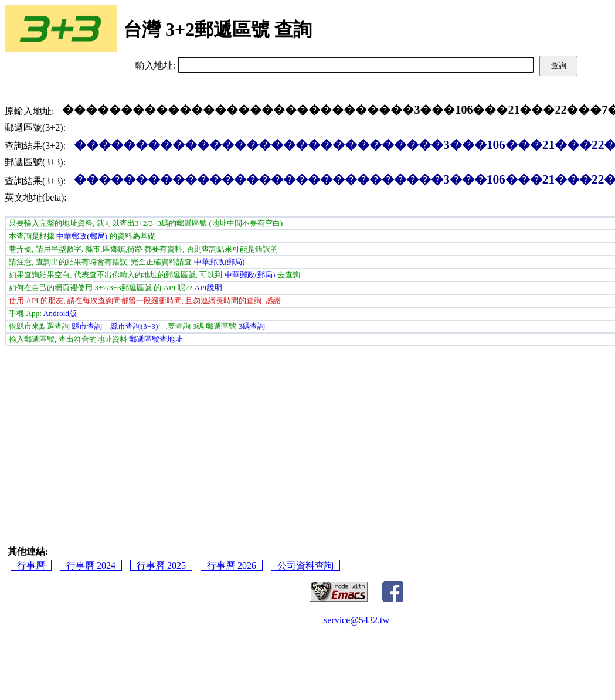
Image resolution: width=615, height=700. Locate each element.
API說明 (208, 288)
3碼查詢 (252, 326)
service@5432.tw (356, 620)
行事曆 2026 (232, 565)
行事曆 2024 (91, 565)
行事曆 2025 (161, 565)
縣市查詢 (87, 326)
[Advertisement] (357, 434)
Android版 (60, 313)
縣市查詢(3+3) (134, 326)
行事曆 (31, 565)
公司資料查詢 (305, 565)
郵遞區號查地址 (156, 339)
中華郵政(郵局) (82, 236)
